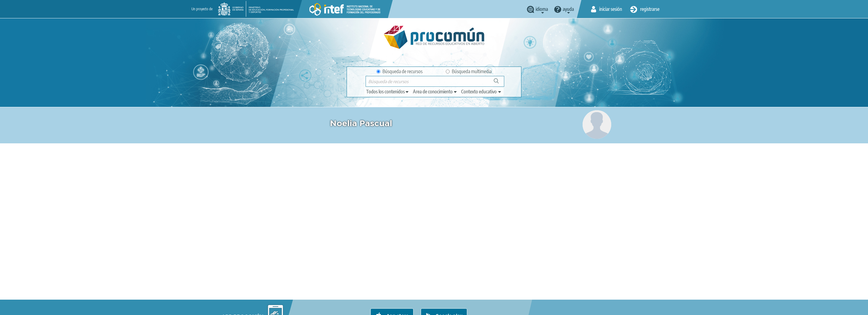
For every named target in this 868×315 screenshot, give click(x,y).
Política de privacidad (307, 308)
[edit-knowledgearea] (435, 92)
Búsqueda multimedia (469, 71)
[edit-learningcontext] (481, 92)
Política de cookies (351, 308)
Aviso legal (269, 308)
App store (397, 284)
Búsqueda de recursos (399, 71)
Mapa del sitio (422, 308)
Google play (449, 284)
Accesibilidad (389, 308)
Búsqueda (500, 83)
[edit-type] (388, 92)
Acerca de (241, 308)
